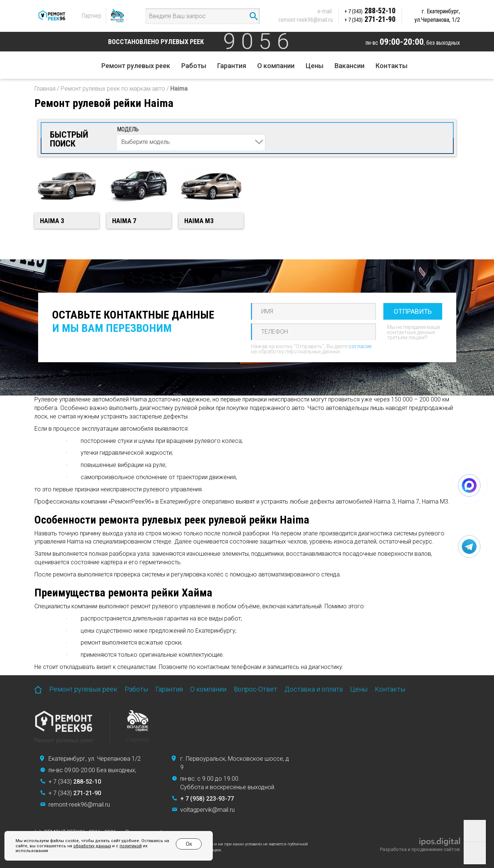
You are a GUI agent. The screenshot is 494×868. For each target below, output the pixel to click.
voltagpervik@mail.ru (207, 810)
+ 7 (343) (75, 782)
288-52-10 (370, 11)
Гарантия (232, 66)
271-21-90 (370, 19)
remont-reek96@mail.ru (306, 20)
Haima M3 (199, 221)
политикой (131, 846)
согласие (360, 346)
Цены (315, 66)
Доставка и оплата (314, 689)
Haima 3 (52, 221)
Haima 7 (124, 221)
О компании (276, 66)
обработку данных (92, 846)
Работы (194, 66)
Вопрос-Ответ (256, 689)
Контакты (391, 66)
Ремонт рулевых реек (136, 66)
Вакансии (350, 66)
